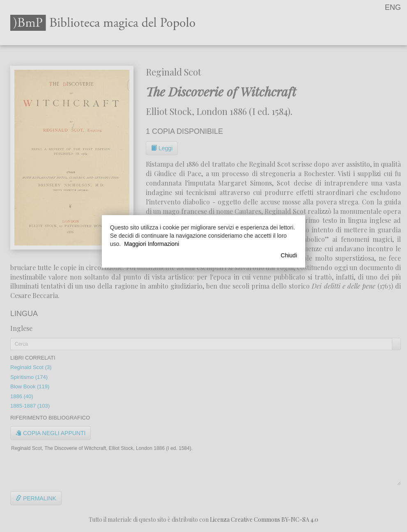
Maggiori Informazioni (152, 244)
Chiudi (289, 255)
